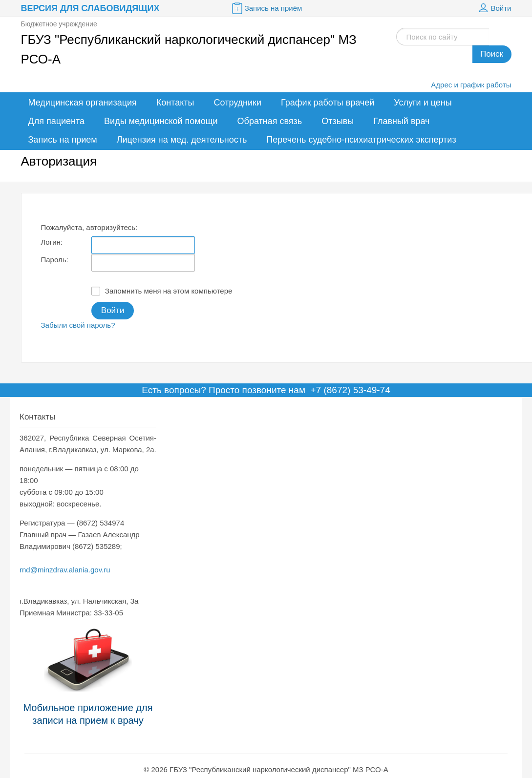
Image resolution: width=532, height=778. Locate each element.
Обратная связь (270, 121)
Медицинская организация (83, 103)
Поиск (492, 54)
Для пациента (57, 121)
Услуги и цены (423, 103)
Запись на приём (266, 8)
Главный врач (401, 121)
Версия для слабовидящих (90, 8)
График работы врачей (328, 103)
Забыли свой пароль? (78, 325)
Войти (494, 8)
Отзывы (338, 121)
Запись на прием (63, 140)
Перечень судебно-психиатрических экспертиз (361, 140)
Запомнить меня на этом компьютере (162, 291)
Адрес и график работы (471, 85)
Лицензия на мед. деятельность (182, 140)
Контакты (175, 103)
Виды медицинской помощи (161, 121)
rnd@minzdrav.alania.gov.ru (65, 570)
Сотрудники (238, 103)
